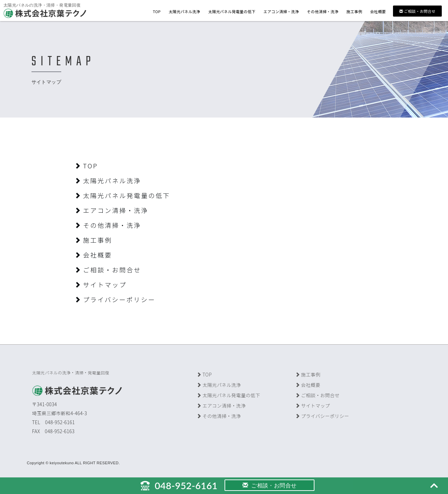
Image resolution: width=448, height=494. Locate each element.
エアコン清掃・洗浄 (281, 11)
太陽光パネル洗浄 (184, 11)
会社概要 (378, 11)
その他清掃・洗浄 (323, 11)
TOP (157, 11)
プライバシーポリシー (115, 299)
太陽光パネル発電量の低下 (232, 11)
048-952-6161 (179, 486)
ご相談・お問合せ (417, 11)
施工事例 (354, 11)
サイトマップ (100, 285)
